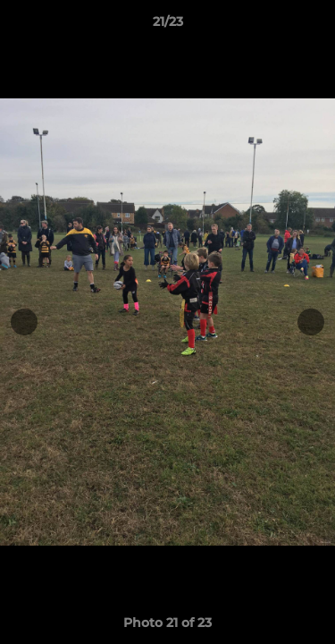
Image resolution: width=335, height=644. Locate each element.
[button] (314, 26)
